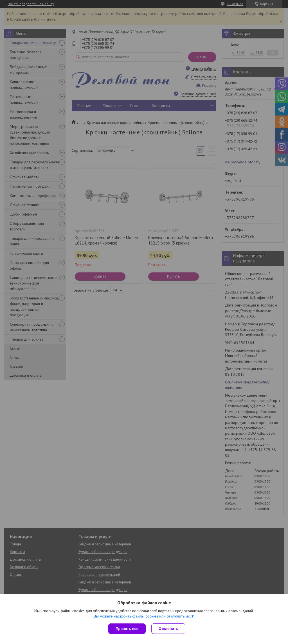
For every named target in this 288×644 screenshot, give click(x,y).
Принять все (127, 629)
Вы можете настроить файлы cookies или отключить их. (142, 616)
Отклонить (168, 629)
